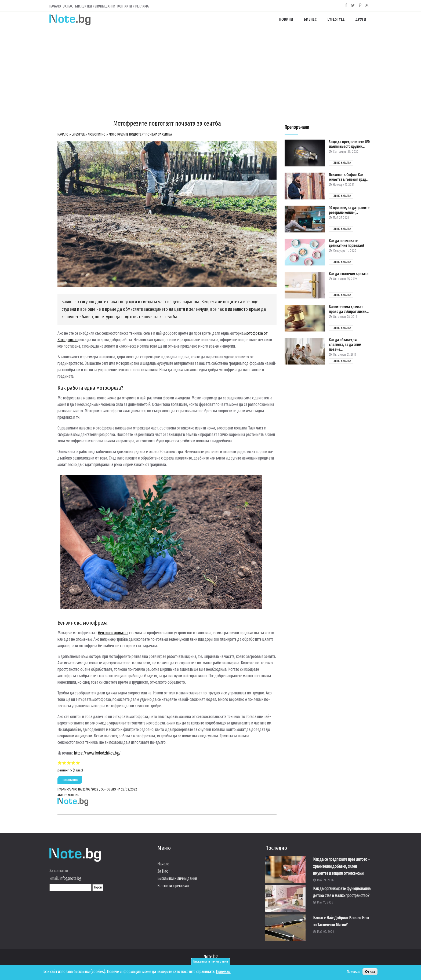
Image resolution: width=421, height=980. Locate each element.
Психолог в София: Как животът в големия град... (349, 177)
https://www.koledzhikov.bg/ (97, 753)
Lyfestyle (336, 19)
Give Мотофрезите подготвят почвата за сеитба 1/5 (60, 763)
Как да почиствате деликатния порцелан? (347, 243)
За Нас (68, 6)
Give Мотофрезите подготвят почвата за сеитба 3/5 (69, 763)
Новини (286, 19)
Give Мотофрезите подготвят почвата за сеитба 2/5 (64, 763)
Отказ (370, 972)
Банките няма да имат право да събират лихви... (349, 309)
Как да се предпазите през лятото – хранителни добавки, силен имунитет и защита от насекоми (342, 866)
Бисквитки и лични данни (211, 961)
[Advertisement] (210, 68)
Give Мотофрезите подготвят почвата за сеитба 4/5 (73, 763)
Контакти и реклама (133, 6)
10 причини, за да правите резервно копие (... (349, 210)
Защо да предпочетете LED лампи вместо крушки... (349, 144)
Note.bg (211, 957)
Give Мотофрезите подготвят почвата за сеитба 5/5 (78, 763)
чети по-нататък (341, 163)
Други (361, 19)
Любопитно (97, 134)
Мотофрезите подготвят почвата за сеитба (140, 134)
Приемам (223, 972)
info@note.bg (70, 878)
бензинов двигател (113, 633)
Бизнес (310, 19)
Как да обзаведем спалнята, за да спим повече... (345, 345)
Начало (55, 6)
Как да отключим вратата (349, 274)
